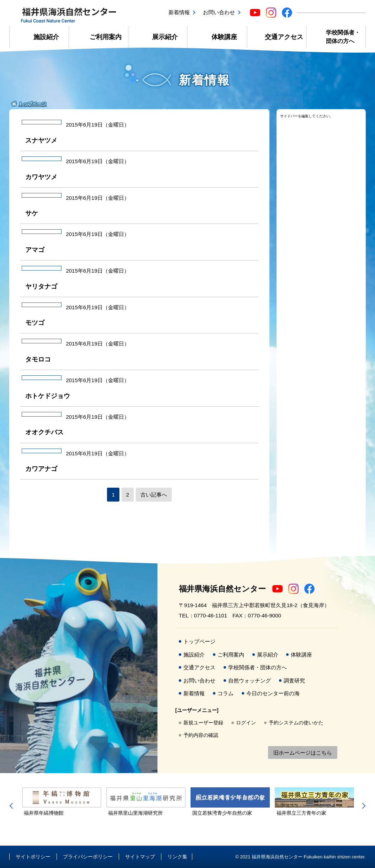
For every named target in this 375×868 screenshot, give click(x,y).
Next (363, 806)
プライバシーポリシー (88, 857)
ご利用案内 (106, 37)
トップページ (199, 641)
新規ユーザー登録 (203, 723)
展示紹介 (165, 37)
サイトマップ (140, 857)
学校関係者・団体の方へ (343, 37)
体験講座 (224, 37)
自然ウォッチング (250, 681)
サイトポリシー (33, 857)
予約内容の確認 (201, 735)
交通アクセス (284, 37)
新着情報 (179, 12)
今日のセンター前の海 (273, 693)
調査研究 (294, 681)
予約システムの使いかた (296, 723)
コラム (226, 693)
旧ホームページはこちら (303, 753)
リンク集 (177, 857)
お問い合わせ (219, 12)
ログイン (246, 723)
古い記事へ (154, 495)
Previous (12, 806)
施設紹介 (46, 37)
